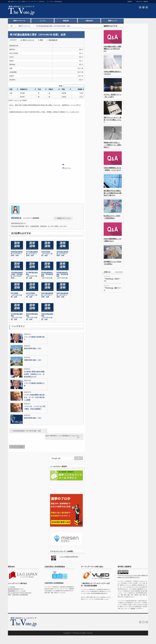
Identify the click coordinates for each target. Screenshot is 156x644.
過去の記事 (119, 272)
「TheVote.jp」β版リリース (112, 289)
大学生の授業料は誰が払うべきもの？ (112, 73)
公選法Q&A (89, 21)
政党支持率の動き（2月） (33, 418)
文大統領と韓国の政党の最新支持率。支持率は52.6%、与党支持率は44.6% (34, 374)
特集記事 (66, 21)
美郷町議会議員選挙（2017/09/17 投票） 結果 (17, 254)
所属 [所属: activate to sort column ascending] (63, 89)
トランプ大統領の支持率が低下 (34, 338)
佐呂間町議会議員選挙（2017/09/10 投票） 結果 (17, 317)
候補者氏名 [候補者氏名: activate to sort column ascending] (24, 89)
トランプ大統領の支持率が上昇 (34, 384)
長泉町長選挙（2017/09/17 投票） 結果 (47, 254)
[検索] (63, 458)
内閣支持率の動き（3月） (33, 360)
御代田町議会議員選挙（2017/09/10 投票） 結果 (32, 317)
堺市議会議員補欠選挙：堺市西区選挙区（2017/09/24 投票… (62, 276)
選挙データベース (19, 21)
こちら (71, 105)
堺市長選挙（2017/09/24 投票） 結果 (16, 295)
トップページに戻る (17, 447)
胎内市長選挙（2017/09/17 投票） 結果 (32, 295)
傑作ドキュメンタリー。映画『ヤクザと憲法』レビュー (112, 120)
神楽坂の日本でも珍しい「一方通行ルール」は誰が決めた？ (112, 145)
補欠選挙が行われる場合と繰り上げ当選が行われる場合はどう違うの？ (112, 193)
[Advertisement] (76, 11)
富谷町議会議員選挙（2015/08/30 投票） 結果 (27, 431)
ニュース (43, 21)
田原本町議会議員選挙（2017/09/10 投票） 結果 (47, 317)
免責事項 (133, 608)
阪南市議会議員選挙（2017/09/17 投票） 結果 (47, 295)
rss (140, 7)
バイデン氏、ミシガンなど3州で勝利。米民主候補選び (35, 408)
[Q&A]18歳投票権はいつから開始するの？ (113, 240)
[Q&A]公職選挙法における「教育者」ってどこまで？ (112, 169)
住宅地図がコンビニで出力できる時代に (112, 263)
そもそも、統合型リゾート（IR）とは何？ (112, 96)
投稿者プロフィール (64, 218)
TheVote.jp (76, 633)
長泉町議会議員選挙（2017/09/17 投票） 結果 (62, 254)
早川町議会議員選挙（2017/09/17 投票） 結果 (32, 254)
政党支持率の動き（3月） (33, 348)
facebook (147, 7)
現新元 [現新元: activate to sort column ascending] (51, 89)
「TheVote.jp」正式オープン (112, 280)
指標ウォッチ (112, 21)
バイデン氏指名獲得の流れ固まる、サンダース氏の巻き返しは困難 (34, 397)
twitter (143, 7)
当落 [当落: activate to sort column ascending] (11, 89)
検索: (72, 86)
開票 (41, 40)
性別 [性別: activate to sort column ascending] (39, 89)
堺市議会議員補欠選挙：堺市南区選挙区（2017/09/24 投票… (47, 276)
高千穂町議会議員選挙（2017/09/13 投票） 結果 (32, 275)
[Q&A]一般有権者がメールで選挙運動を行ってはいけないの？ (63, 437)
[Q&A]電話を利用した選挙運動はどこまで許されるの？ (112, 49)
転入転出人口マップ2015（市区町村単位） (112, 217)
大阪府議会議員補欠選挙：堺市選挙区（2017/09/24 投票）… (17, 275)
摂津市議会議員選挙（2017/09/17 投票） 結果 (62, 295)
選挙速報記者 (53, 40)
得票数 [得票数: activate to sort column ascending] (80, 89)
